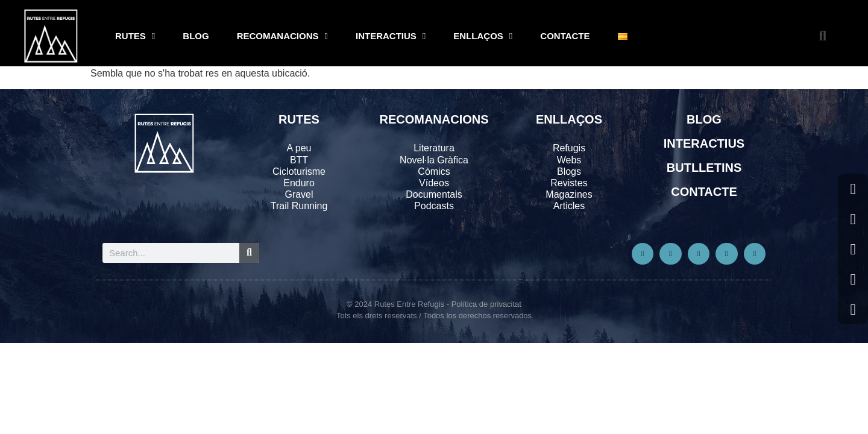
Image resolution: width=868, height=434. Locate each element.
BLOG (196, 36)
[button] (822, 36)
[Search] (249, 253)
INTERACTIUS (391, 36)
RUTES (135, 36)
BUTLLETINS (704, 168)
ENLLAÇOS (483, 36)
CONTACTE (565, 36)
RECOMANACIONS (282, 36)
